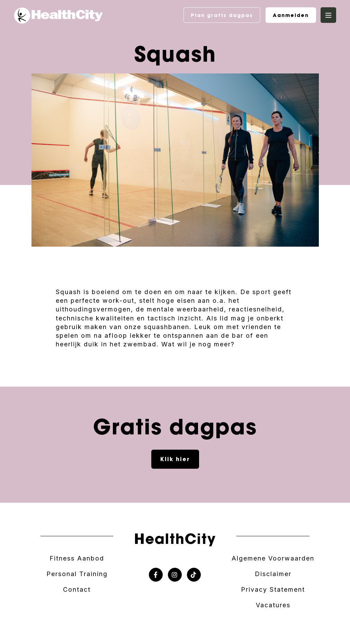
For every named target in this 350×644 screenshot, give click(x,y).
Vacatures (273, 605)
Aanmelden (291, 15)
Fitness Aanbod (77, 558)
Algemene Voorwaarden (273, 558)
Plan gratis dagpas (222, 15)
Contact (77, 589)
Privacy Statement (273, 589)
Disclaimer (273, 574)
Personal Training (77, 574)
